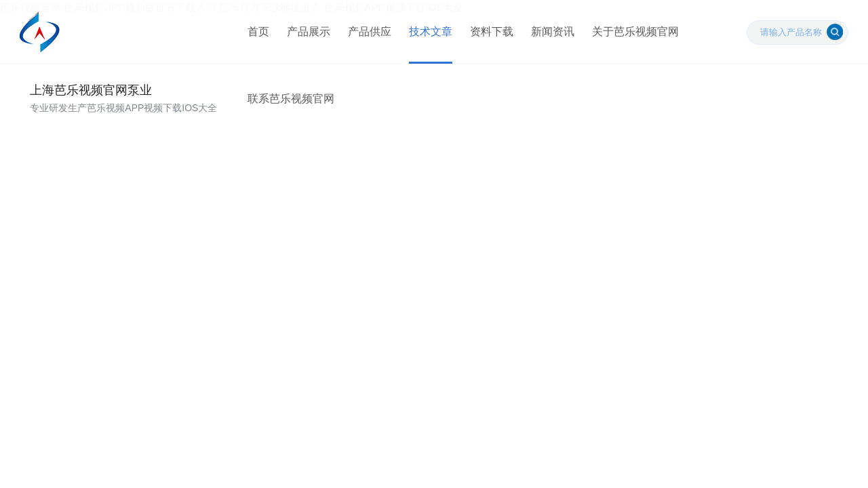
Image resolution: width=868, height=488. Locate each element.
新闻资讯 (551, 34)
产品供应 (368, 34)
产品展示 (307, 34)
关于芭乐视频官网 (634, 34)
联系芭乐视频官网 (290, 105)
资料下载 (490, 34)
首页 (257, 34)
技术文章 (429, 34)
